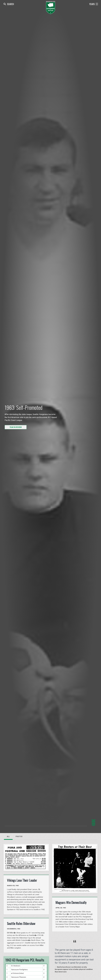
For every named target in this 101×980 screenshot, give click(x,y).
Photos (19, 837)
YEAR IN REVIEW (16, 427)
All (8, 837)
